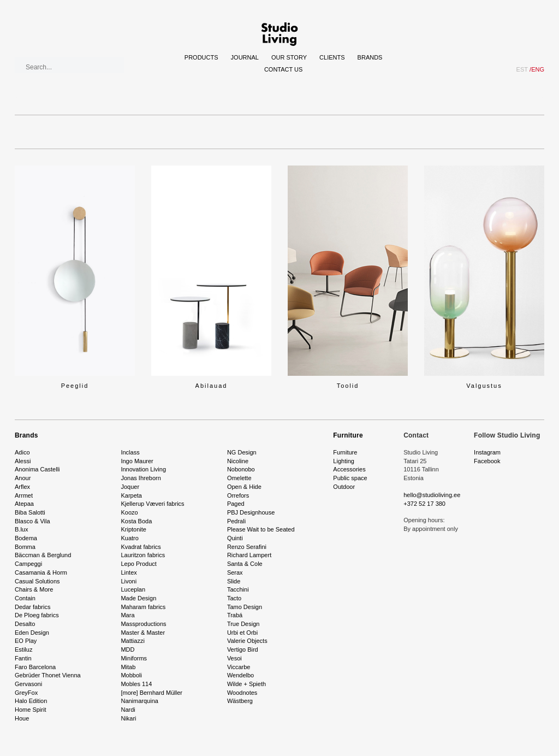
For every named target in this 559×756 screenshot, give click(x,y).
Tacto (234, 598)
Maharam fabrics (143, 607)
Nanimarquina (139, 701)
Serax (235, 572)
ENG (537, 69)
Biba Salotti (30, 512)
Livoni (129, 581)
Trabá (235, 615)
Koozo (129, 512)
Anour (23, 478)
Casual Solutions (37, 581)
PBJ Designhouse (251, 512)
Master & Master (143, 633)
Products (201, 57)
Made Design (138, 598)
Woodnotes (242, 693)
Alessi (23, 461)
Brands (370, 57)
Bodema (26, 538)
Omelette (239, 478)
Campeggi (28, 564)
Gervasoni (28, 684)
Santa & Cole (245, 564)
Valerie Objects (247, 641)
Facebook (487, 461)
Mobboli (131, 675)
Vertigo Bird (243, 649)
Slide (234, 581)
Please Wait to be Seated (261, 529)
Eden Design (32, 633)
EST (522, 69)
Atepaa (24, 504)
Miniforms (134, 658)
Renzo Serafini (247, 547)
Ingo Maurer (137, 461)
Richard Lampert (249, 555)
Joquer (130, 487)
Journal (245, 57)
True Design (243, 624)
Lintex (129, 572)
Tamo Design (245, 607)
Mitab (128, 667)
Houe (22, 718)
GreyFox (26, 693)
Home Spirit (30, 710)
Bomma (25, 547)
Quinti (235, 538)
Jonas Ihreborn (141, 478)
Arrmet (24, 495)
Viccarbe (239, 667)
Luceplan (133, 589)
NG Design (242, 452)
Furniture (348, 435)
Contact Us (284, 69)
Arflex (22, 487)
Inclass (130, 452)
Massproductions (143, 624)
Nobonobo (241, 469)
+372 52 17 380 (424, 504)
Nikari (128, 718)
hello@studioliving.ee (432, 495)
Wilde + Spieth (246, 684)
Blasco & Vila (32, 521)
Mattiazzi (132, 641)
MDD (127, 649)
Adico (22, 452)
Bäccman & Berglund (43, 555)
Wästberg (240, 701)
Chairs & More (34, 589)
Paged (236, 504)
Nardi (128, 710)
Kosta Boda (136, 521)
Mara (127, 615)
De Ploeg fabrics (37, 615)
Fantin (23, 658)
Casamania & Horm (41, 572)
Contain (25, 598)
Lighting (344, 461)
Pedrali (236, 521)
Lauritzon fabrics (143, 555)
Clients (332, 57)
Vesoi (234, 658)
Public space (350, 478)
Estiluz (23, 649)
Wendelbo (240, 675)
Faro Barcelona (35, 667)
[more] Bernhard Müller (151, 693)
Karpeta (131, 495)
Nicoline (238, 461)
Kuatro (129, 538)
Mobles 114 (136, 684)
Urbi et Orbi (242, 633)
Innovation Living (143, 469)
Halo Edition (31, 701)
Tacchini (238, 589)
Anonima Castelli (37, 469)
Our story (289, 57)
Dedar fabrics (32, 607)
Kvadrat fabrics (141, 547)
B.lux (21, 529)
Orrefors (238, 495)
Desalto (25, 624)
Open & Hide (244, 487)
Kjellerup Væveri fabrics (152, 504)
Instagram (487, 452)
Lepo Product (138, 564)
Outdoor (344, 487)
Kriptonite (133, 529)
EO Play (26, 641)
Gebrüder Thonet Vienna (48, 675)
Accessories (349, 469)
